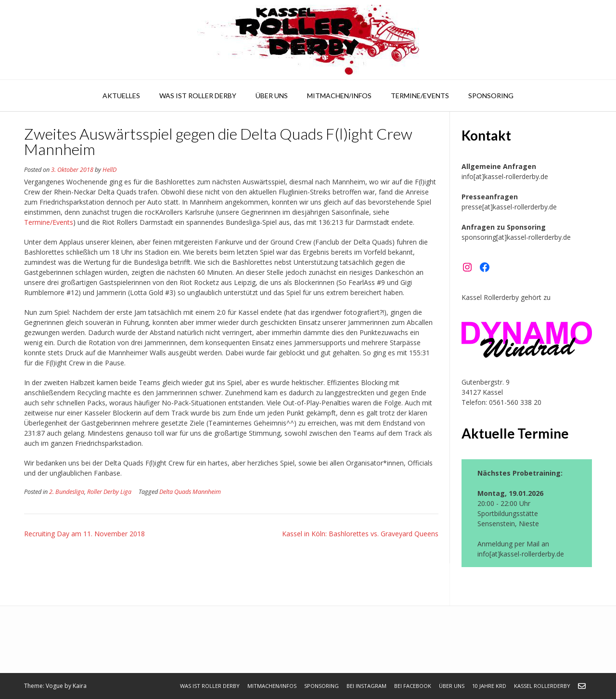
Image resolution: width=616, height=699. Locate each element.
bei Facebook (413, 686)
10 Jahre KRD (489, 686)
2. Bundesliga (67, 492)
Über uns (272, 96)
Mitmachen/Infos (339, 96)
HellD (109, 170)
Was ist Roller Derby (198, 96)
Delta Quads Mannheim (190, 492)
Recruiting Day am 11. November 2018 (84, 534)
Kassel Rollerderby (542, 686)
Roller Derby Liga (109, 492)
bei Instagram (366, 686)
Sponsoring (491, 96)
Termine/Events (420, 96)
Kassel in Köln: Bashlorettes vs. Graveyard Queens (360, 534)
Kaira (80, 686)
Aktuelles (121, 96)
